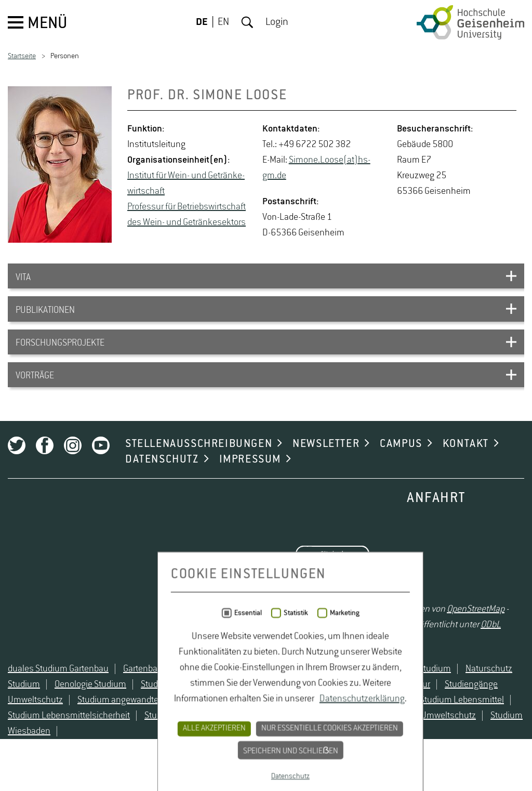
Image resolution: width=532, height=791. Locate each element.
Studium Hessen (236, 721)
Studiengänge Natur (393, 705)
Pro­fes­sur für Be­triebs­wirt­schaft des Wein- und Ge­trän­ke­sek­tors (187, 215)
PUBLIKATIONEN (45, 314)
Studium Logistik (176, 736)
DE (202, 22)
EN (223, 22)
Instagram (73, 460)
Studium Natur (250, 736)
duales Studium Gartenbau (58, 690)
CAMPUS (401, 459)
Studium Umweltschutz (431, 736)
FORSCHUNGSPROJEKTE (60, 349)
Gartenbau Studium (160, 690)
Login (277, 22)
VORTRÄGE (35, 385)
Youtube (101, 460)
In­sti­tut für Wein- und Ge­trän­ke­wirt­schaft (186, 183)
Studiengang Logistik (181, 705)
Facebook (45, 460)
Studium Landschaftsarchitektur (344, 721)
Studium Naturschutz (332, 736)
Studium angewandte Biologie (134, 721)
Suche (247, 22)
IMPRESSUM (250, 474)
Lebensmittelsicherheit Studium (390, 690)
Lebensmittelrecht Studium (263, 690)
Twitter (17, 460)
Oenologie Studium (90, 705)
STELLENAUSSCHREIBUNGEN (199, 459)
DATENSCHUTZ (162, 474)
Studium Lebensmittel (462, 721)
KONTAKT (466, 459)
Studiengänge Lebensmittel (288, 705)
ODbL (491, 640)
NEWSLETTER (326, 459)
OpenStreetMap (476, 625)
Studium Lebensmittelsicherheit (69, 736)
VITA (23, 279)
